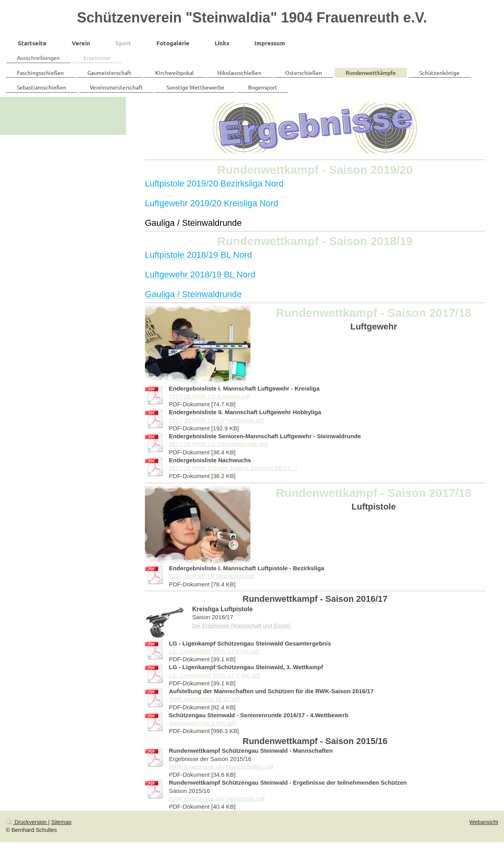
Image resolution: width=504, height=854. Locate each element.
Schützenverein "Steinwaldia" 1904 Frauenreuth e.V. (252, 18)
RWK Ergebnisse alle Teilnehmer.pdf (217, 799)
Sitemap (61, 822)
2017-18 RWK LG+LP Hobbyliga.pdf (216, 420)
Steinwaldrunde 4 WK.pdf (202, 723)
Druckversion (27, 822)
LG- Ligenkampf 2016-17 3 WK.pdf (215, 675)
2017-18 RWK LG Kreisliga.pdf (209, 396)
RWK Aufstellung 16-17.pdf (204, 699)
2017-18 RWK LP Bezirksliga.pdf (212, 576)
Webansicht (484, 822)
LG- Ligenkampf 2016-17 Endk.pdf (214, 651)
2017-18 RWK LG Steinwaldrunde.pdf (218, 444)
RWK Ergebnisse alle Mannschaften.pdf (221, 767)
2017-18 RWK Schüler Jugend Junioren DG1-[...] (233, 468)
